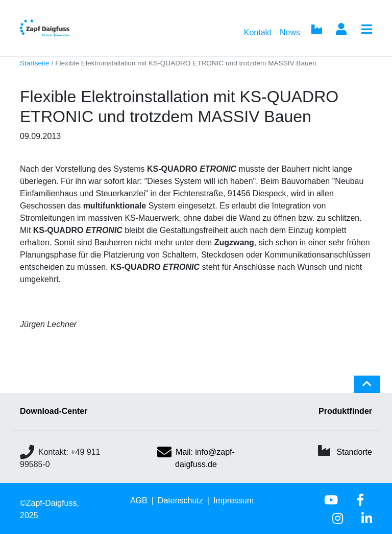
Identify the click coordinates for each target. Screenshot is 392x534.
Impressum (234, 501)
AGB (139, 501)
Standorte (354, 452)
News (290, 32)
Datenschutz (180, 501)
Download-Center (54, 411)
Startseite (34, 63)
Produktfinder (345, 411)
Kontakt (258, 32)
